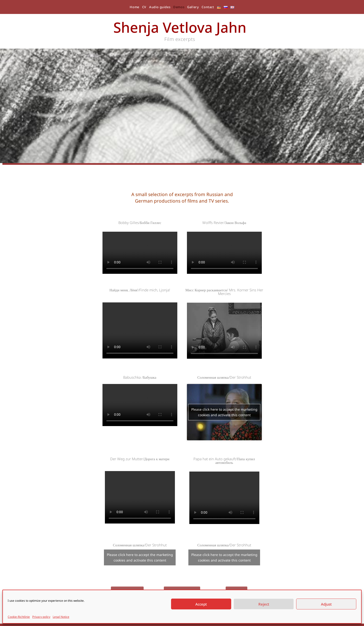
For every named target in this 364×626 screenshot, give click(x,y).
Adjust (326, 604)
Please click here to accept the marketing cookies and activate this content (224, 412)
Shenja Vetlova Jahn (180, 27)
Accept (201, 604)
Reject (264, 604)
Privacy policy (41, 617)
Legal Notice (61, 617)
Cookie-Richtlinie (19, 617)
